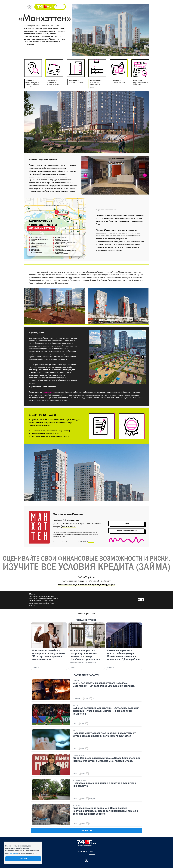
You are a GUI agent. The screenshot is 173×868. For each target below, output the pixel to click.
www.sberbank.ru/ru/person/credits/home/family (86, 581)
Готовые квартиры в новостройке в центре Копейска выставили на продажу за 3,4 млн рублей (123, 655)
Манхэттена (110, 230)
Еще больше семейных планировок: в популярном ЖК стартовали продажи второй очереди (49, 655)
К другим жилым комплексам (126, 531)
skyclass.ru (91, 542)
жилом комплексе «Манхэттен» (45, 39)
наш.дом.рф (60, 534)
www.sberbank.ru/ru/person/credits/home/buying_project (87, 584)
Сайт (126, 523)
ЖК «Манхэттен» (52, 420)
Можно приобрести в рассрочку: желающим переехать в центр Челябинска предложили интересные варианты (85, 656)
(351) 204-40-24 (68, 526)
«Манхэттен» (48, 392)
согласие (14, 853)
